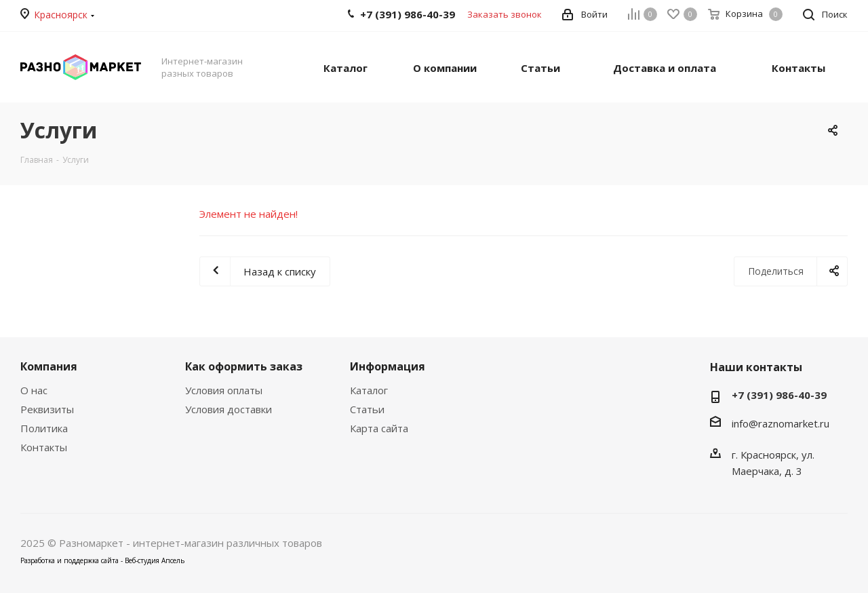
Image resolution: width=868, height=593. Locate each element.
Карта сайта (379, 428)
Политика (44, 428)
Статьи (367, 409)
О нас (34, 390)
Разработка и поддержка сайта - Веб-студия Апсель (102, 560)
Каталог (369, 390)
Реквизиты (47, 409)
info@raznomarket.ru (781, 423)
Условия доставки (229, 409)
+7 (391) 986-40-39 (779, 395)
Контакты (44, 447)
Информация (388, 366)
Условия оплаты (224, 390)
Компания (49, 366)
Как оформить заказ (244, 366)
